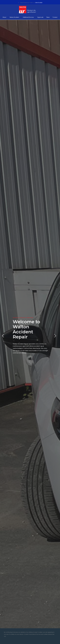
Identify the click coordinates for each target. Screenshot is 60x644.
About (4, 17)
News (48, 17)
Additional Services (28, 17)
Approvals (40, 17)
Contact (55, 17)
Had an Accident (14, 17)
